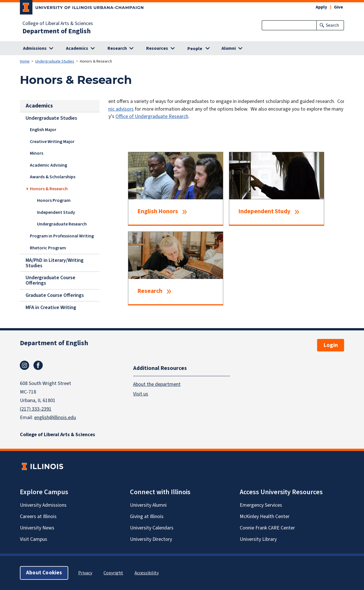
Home (25, 61)
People (195, 49)
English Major (43, 130)
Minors (37, 153)
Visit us (141, 394)
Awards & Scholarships (53, 177)
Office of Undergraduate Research (152, 116)
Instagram (24, 365)
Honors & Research (49, 189)
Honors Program (54, 200)
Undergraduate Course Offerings (50, 280)
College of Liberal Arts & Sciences (58, 24)
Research (150, 291)
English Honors (158, 212)
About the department (157, 384)
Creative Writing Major (52, 142)
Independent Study (56, 212)
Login (331, 345)
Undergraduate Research (62, 224)
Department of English (57, 31)
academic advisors (114, 109)
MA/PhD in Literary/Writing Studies (55, 263)
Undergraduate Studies (55, 61)
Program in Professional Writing (62, 236)
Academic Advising (48, 165)
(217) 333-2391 (36, 409)
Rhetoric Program (48, 248)
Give (338, 7)
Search (332, 25)
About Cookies (44, 573)
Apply (321, 7)
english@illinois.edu (55, 418)
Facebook (38, 365)
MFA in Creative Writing (51, 307)
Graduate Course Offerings (55, 295)
